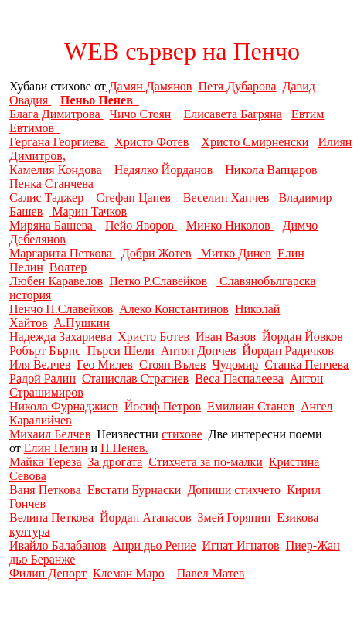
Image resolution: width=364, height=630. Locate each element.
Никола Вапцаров (271, 170)
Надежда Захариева (60, 337)
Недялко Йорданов (164, 170)
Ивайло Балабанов (58, 545)
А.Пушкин (82, 323)
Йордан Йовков (303, 337)
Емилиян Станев (251, 406)
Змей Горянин (235, 518)
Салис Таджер (46, 198)
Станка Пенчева (306, 364)
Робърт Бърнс (45, 351)
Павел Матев (211, 573)
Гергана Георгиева (59, 142)
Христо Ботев (153, 337)
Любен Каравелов (56, 281)
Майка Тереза (46, 462)
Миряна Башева (53, 225)
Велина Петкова (51, 518)
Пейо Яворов (141, 225)
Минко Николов (230, 225)
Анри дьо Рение (154, 545)
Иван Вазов (226, 337)
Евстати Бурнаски (134, 490)
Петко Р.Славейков (158, 281)
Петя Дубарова (237, 86)
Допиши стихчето (234, 490)
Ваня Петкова (45, 490)
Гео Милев (105, 364)
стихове (182, 434)
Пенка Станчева (54, 184)
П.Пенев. (124, 448)
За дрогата (116, 462)
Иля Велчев (40, 364)
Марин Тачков (88, 211)
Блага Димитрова (56, 114)
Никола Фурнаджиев (64, 406)
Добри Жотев (156, 253)
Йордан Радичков (287, 351)
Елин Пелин (56, 448)
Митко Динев (234, 253)
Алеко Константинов (174, 309)
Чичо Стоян (141, 114)
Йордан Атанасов (146, 518)
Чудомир (235, 364)
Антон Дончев (199, 351)
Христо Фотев (151, 142)
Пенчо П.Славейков (61, 309)
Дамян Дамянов (149, 86)
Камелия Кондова (56, 170)
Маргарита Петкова (62, 253)
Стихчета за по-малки (206, 462)
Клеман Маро (129, 573)
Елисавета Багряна (232, 114)
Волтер (68, 267)
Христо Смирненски (255, 142)
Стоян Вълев (172, 364)
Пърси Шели (120, 351)
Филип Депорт (48, 573)
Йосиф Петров (163, 406)
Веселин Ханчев (226, 198)
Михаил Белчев (50, 434)
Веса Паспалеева (239, 378)
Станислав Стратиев (135, 378)
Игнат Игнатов (241, 545)
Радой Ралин (43, 378)
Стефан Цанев (133, 198)
